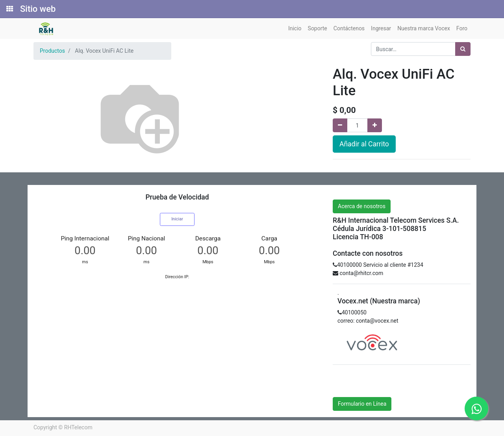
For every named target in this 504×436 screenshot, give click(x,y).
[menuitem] (295, 29)
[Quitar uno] (340, 125)
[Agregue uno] (375, 125)
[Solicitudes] (9, 9)
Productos (52, 51)
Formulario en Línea (362, 404)
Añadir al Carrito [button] (364, 144)
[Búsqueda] (463, 49)
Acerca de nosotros (362, 206)
